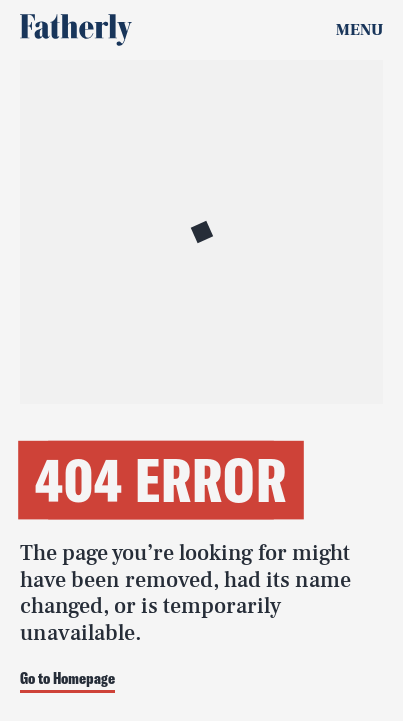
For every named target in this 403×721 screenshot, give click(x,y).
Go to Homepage (67, 679)
